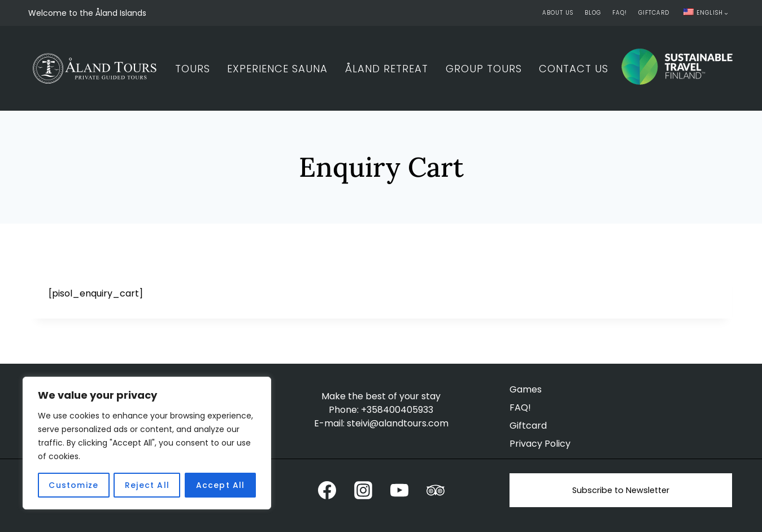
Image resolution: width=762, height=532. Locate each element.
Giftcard (654, 13)
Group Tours (484, 69)
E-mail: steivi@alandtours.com (381, 423)
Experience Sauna (277, 69)
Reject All (147, 485)
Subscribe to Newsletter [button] (621, 490)
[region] (147, 443)
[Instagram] (363, 490)
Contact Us (574, 69)
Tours (193, 69)
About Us (558, 13)
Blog (593, 13)
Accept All (221, 485)
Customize (73, 485)
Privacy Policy (540, 444)
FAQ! (620, 13)
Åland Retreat (387, 69)
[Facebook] (327, 490)
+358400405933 (397, 410)
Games (526, 389)
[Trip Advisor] (436, 490)
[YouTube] (399, 490)
